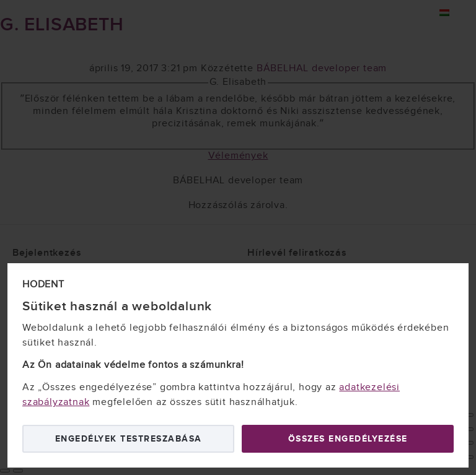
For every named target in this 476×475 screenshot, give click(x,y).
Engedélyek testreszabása (129, 439)
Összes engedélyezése (348, 439)
